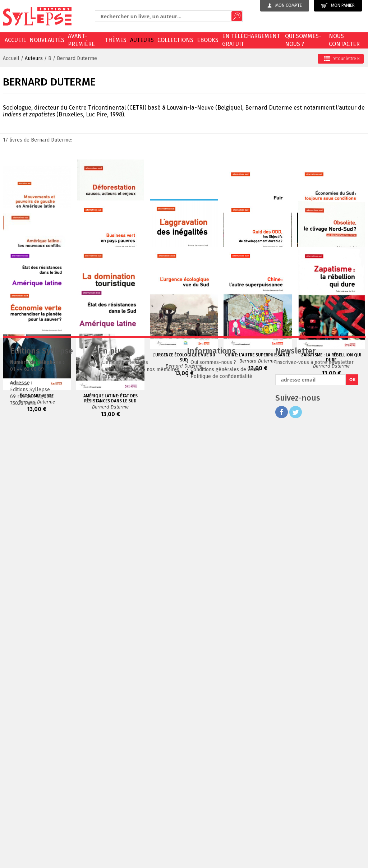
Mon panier (338, 6)
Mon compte (285, 5)
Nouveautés (47, 40)
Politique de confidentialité (221, 807)
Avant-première (81, 40)
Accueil (15, 40)
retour (342, 59)
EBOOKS (208, 40)
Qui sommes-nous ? (303, 40)
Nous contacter (344, 40)
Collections (175, 40)
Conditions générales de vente (226, 801)
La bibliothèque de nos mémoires (141, 801)
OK (353, 811)
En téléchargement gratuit (251, 40)
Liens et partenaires (125, 793)
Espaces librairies (123, 807)
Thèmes (116, 40)
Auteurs (142, 40)
